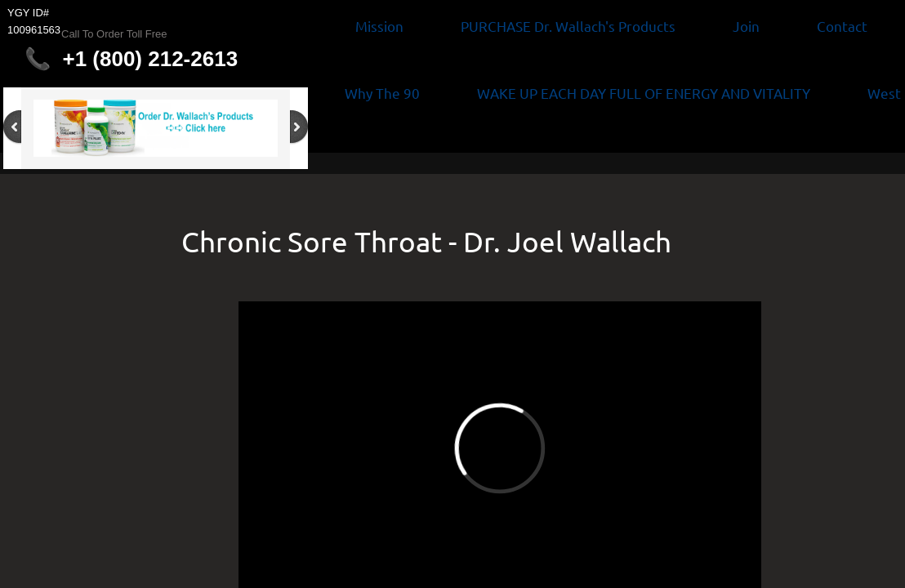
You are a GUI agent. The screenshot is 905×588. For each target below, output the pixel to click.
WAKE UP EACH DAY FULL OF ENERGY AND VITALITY (644, 93)
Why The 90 (382, 93)
